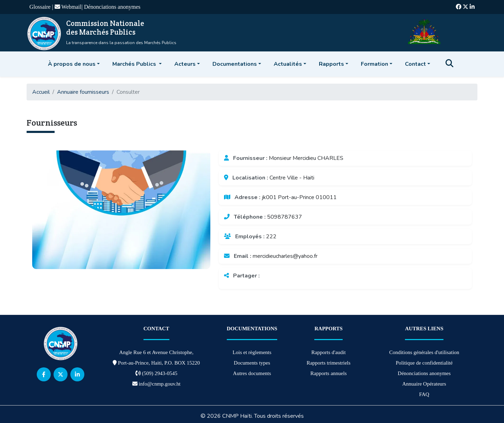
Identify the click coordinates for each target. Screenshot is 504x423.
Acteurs (185, 64)
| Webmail (66, 7)
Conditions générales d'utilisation (424, 352)
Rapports (331, 64)
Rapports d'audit (329, 352)
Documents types (252, 363)
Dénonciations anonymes (112, 7)
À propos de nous (72, 64)
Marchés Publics (135, 64)
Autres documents (252, 373)
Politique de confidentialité (424, 363)
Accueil (41, 92)
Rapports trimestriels (328, 363)
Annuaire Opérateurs (424, 384)
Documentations (235, 64)
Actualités (288, 64)
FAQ (424, 394)
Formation (374, 64)
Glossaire (41, 7)
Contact (415, 64)
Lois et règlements (252, 352)
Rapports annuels (329, 373)
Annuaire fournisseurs (83, 92)
